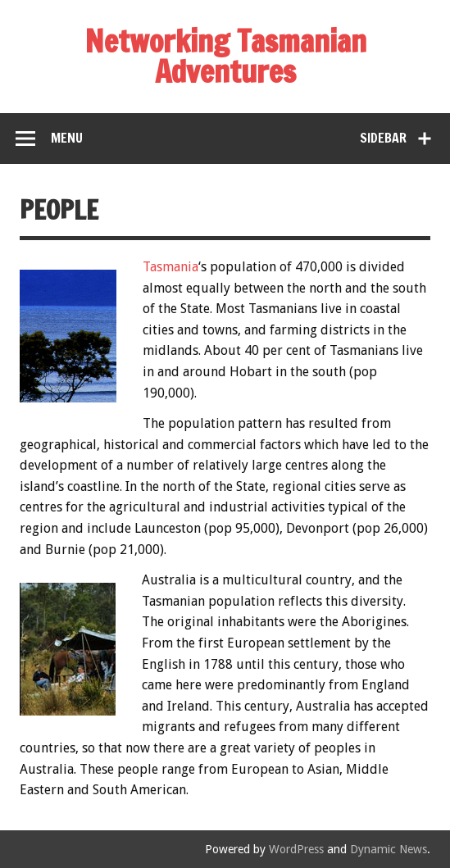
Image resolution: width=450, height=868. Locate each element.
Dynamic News (389, 849)
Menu (67, 138)
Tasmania (170, 267)
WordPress (296, 849)
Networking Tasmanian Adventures (225, 56)
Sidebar (383, 138)
